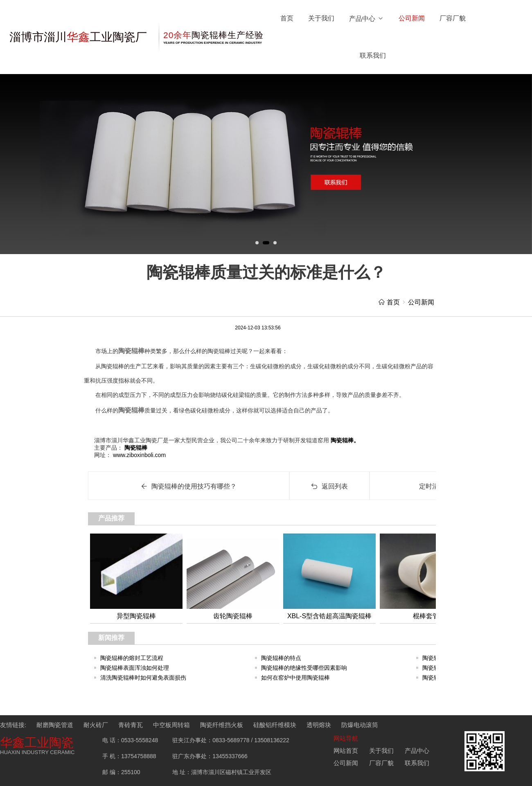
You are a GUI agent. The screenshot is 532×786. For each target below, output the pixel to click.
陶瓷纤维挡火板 (222, 725)
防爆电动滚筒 (360, 725)
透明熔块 (319, 725)
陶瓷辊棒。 (344, 440)
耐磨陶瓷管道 (55, 725)
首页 (287, 18)
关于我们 (321, 18)
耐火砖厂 (96, 725)
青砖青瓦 (131, 725)
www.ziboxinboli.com (139, 455)
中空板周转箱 (171, 725)
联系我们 (373, 55)
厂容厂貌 (453, 18)
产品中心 (366, 19)
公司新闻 (412, 18)
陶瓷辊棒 (131, 351)
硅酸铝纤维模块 (275, 725)
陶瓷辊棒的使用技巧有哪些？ (189, 486)
